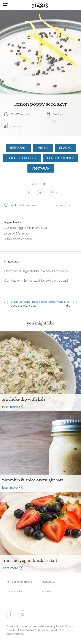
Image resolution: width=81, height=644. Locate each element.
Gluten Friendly (60, 158)
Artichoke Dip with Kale (24, 399)
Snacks (65, 148)
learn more (10, 407)
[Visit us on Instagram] (22, 614)
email (60, 205)
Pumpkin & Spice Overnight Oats (33, 480)
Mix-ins (43, 148)
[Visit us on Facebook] (10, 614)
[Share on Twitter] (41, 193)
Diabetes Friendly (22, 158)
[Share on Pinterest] (53, 193)
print (71, 205)
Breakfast (18, 148)
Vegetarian (41, 168)
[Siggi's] (40, 5)
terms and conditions (19, 582)
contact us (49, 582)
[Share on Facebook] (29, 193)
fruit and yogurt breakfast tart (30, 560)
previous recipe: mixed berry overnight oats (25, 303)
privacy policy (14, 591)
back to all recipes (23, 205)
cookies (47, 591)
